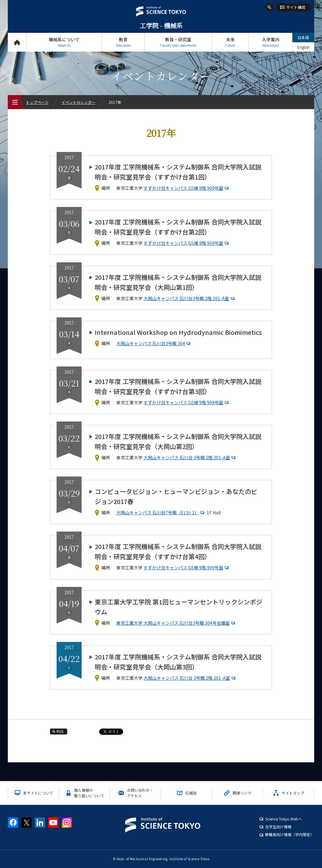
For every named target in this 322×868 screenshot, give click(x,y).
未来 (230, 42)
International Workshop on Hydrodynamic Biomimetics (178, 332)
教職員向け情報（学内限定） (289, 834)
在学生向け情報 (278, 827)
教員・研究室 (178, 42)
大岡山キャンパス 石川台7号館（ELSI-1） (161, 512)
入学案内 (271, 42)
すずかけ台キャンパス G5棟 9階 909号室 (187, 188)
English (303, 47)
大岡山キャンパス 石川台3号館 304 (154, 343)
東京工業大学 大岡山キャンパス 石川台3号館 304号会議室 (176, 623)
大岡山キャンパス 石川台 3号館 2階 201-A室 (190, 457)
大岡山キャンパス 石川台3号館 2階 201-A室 (190, 298)
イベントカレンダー (78, 102)
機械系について (64, 42)
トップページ (17, 42)
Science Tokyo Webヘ (284, 819)
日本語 (303, 37)
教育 (123, 42)
